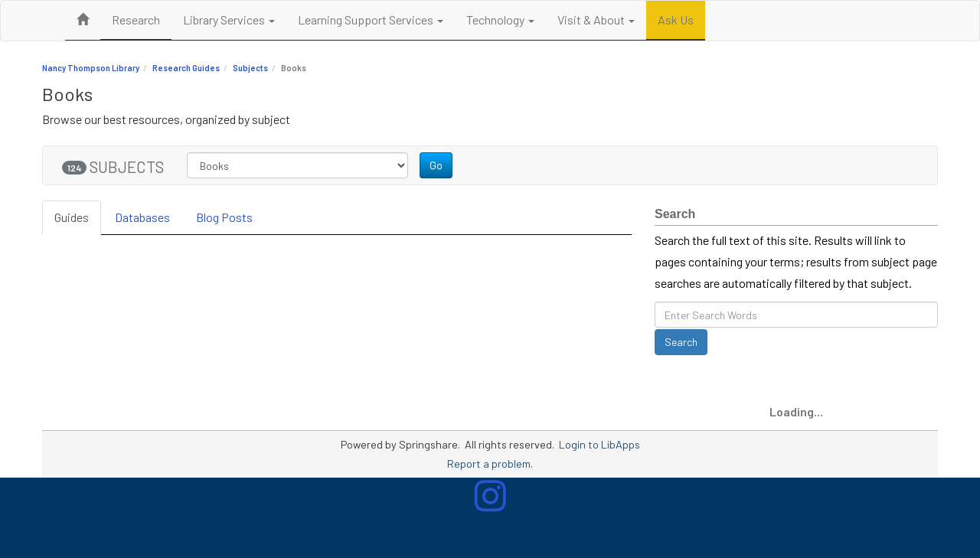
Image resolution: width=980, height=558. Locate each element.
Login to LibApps (599, 444)
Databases (142, 217)
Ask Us (676, 20)
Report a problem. (490, 463)
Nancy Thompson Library (91, 68)
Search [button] (681, 342)
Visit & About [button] (596, 20)
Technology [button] (500, 20)
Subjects (250, 68)
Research (136, 20)
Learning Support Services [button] (371, 20)
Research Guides (186, 68)
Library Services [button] (229, 20)
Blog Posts (224, 217)
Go (436, 165)
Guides (72, 217)
